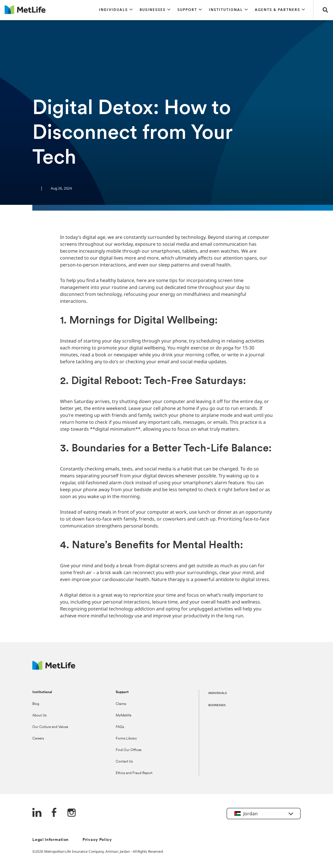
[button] (116, 10)
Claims (121, 704)
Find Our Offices (129, 750)
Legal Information (50, 840)
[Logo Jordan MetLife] (54, 668)
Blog (36, 704)
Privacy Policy (97, 840)
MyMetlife (124, 716)
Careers (38, 739)
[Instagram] (72, 813)
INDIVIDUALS (218, 693)
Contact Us (124, 762)
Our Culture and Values (50, 727)
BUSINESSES (217, 705)
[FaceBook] (54, 813)
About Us (39, 716)
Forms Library (126, 739)
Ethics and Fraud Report (134, 773)
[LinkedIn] (37, 813)
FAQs (120, 727)
